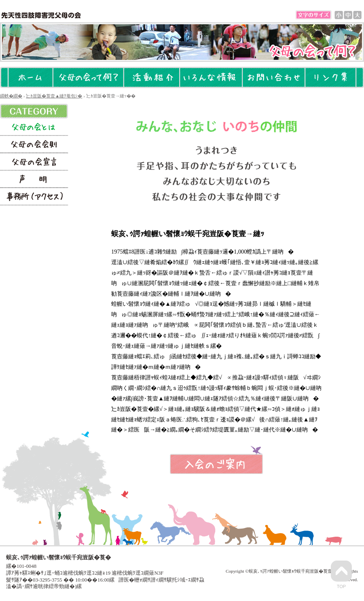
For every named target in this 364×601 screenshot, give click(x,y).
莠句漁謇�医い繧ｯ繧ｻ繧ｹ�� (34, 197)
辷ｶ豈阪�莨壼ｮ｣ (34, 162)
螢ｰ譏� (34, 179)
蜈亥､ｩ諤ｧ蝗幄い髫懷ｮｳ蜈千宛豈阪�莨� (41, 15)
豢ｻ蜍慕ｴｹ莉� (152, 77)
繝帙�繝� (31, 77)
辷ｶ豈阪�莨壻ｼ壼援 (34, 145)
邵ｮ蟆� (339, 15)
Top (341, 575)
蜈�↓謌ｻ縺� (348, 15)
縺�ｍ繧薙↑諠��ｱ (211, 77)
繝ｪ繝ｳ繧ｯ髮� (330, 77)
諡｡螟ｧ (357, 15)
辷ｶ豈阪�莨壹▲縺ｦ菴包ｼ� (88, 77)
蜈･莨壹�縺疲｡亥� (216, 464)
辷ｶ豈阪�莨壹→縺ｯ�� (34, 127)
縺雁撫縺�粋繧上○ (274, 77)
